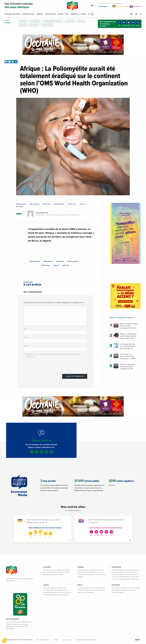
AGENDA (81, 567)
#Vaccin (83, 204)
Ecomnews (104, 6)
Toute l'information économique (33, 6)
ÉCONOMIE (47, 567)
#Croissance (35, 21)
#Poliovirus (72, 204)
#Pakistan (47, 204)
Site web (26, 346)
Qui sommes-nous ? (43, 640)
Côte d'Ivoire (50, 14)
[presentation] (39, 365)
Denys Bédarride (42, 213)
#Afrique (20, 207)
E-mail (26, 337)
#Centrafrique (47, 25)
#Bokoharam (35, 204)
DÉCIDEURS (116, 585)
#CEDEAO (23, 21)
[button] (92, 14)
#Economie (70, 21)
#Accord (23, 25)
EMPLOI (80, 585)
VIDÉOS (46, 585)
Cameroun (75, 14)
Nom (25, 329)
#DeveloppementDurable (53, 21)
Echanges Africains (12, 14)
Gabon (83, 14)
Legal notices (67, 640)
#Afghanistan (21, 204)
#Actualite (34, 25)
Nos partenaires (13, 619)
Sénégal (40, 14)
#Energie (82, 21)
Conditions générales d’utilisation (86, 640)
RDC (67, 14)
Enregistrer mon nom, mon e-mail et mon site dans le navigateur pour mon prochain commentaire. (53, 356)
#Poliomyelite (59, 204)
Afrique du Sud (28, 14)
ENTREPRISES (116, 567)
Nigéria (61, 14)
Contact (56, 640)
